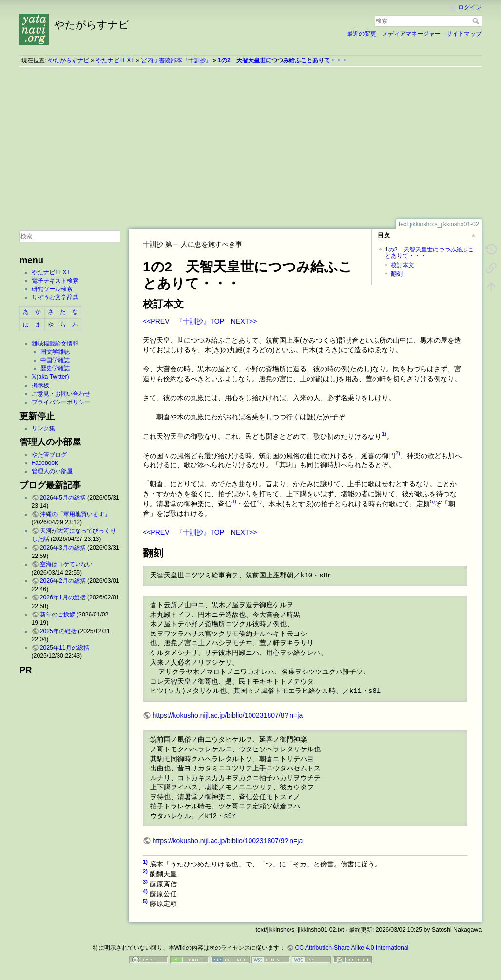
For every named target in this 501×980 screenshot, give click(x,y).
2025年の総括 (58, 631)
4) (259, 501)
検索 (477, 21)
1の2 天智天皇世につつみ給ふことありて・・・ (283, 60)
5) (432, 501)
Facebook (45, 463)
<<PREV (156, 321)
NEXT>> (244, 321)
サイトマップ (464, 34)
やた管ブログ (49, 455)
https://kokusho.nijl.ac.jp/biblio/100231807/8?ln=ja (228, 715)
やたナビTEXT (115, 60)
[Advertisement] (250, 143)
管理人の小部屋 (52, 471)
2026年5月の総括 (63, 498)
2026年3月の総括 (63, 548)
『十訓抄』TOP (200, 321)
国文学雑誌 (55, 352)
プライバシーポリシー (61, 402)
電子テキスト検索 (55, 281)
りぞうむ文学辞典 (55, 297)
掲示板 (40, 385)
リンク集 (43, 428)
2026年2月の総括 (63, 581)
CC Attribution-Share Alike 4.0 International (352, 948)
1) (384, 434)
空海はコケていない (66, 564)
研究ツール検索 (52, 289)
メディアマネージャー (411, 34)
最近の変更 (362, 34)
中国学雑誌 (55, 360)
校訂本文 (403, 265)
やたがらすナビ (69, 60)
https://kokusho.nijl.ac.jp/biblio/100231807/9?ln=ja (228, 841)
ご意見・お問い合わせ (61, 394)
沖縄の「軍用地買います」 (75, 514)
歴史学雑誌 (55, 368)
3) (234, 501)
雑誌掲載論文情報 (55, 344)
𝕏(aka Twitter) (50, 377)
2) (398, 453)
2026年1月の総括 (63, 597)
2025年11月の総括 (65, 648)
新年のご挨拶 (58, 615)
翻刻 (397, 274)
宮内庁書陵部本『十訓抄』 (176, 60)
